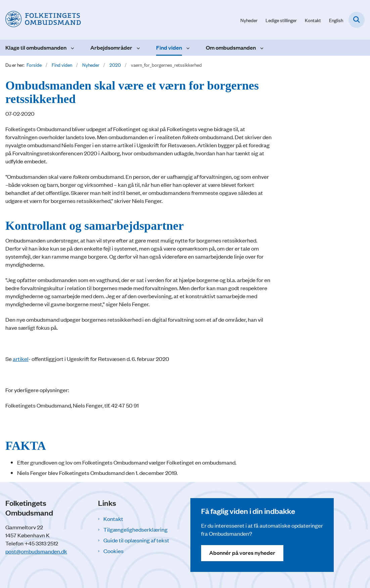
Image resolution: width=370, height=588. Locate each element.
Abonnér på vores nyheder (242, 553)
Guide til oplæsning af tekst (136, 540)
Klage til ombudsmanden (36, 47)
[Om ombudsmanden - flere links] (261, 48)
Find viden (169, 47)
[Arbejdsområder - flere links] (137, 48)
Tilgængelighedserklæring (135, 529)
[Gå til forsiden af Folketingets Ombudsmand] (40, 20)
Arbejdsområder (111, 47)
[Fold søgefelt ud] (357, 20)
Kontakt (113, 519)
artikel (21, 359)
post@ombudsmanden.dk (36, 551)
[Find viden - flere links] (187, 48)
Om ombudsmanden (231, 47)
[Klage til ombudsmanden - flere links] (72, 48)
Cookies (113, 551)
